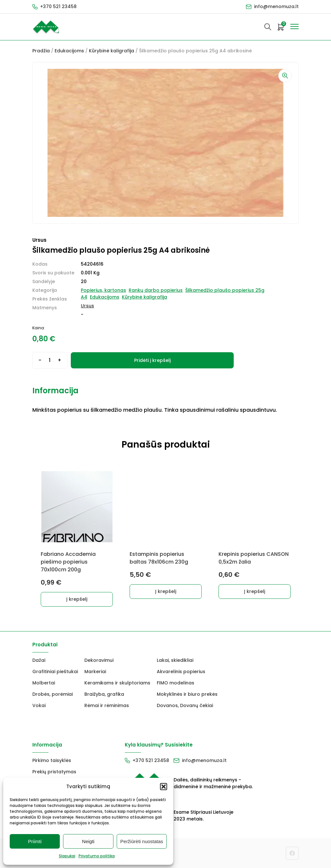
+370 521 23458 (58, 6)
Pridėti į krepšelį (152, 360)
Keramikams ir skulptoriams (117, 683)
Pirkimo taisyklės (52, 760)
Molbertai (44, 683)
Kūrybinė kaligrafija (112, 51)
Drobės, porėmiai (53, 694)
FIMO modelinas (176, 683)
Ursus (87, 306)
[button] (164, 787)
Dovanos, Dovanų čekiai (185, 705)
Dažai (39, 660)
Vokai (39, 705)
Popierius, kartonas (103, 290)
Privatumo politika (97, 856)
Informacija (55, 391)
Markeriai (95, 672)
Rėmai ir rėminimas (107, 705)
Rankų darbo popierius (156, 290)
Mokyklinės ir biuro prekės (187, 694)
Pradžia (41, 51)
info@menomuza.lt (276, 6)
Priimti (35, 841)
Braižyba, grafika (104, 694)
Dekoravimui (99, 660)
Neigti (88, 841)
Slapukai (67, 856)
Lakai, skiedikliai (175, 660)
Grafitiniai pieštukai (55, 672)
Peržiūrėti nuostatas (142, 841)
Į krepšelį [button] (77, 599)
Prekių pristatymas (54, 772)
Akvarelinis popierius (181, 672)
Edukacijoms (69, 51)
